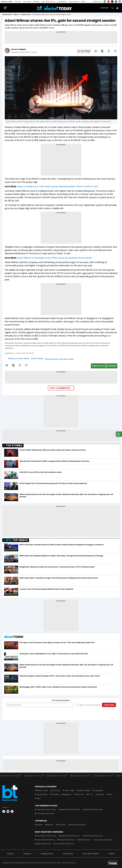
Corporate (99, 790)
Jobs (39, 798)
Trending (55, 794)
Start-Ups (80, 794)
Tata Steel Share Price (46, 813)
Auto (110, 794)
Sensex (40, 825)
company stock (25, 14)
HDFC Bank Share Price (94, 810)
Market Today (42, 790)
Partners (112, 854)
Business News (7, 14)
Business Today (7, 2)
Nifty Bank (62, 825)
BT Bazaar (18, 2)
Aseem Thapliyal (18, 49)
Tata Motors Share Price (46, 810)
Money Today (84, 790)
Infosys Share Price (67, 840)
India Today (27, 2)
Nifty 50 (50, 825)
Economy (56, 790)
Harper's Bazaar (74, 2)
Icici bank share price (104, 840)
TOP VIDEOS (17, 540)
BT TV (91, 794)
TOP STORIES (14, 446)
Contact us (27, 854)
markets (16, 14)
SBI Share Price (85, 840)
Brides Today (85, 2)
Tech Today (69, 790)
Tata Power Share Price (65, 844)
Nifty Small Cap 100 (78, 825)
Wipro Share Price (44, 844)
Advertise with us (47, 854)
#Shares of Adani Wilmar (19, 359)
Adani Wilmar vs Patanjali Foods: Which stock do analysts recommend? (55, 258)
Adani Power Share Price (70, 810)
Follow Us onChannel (104, 366)
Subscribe (105, 8)
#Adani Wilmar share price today (59, 359)
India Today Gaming (48, 2)
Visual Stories (42, 794)
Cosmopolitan (62, 2)
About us (10, 854)
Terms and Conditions (91, 854)
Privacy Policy (68, 854)
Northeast (36, 2)
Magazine (67, 794)
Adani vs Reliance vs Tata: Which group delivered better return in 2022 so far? (58, 186)
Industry (101, 794)
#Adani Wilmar (37, 359)
